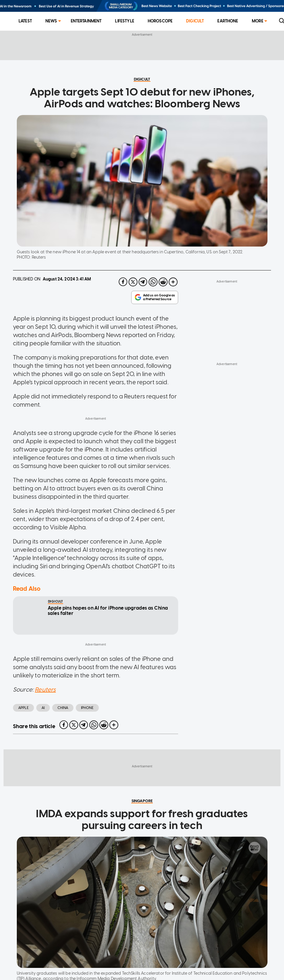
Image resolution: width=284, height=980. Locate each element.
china (63, 708)
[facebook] (123, 282)
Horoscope (160, 21)
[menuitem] (25, 21)
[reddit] (163, 282)
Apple (23, 708)
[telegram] (143, 282)
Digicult (195, 21)
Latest (25, 21)
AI (43, 708)
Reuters (45, 690)
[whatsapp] (153, 282)
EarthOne (228, 21)
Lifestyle (124, 21)
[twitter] (133, 282)
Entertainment (86, 21)
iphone (87, 708)
